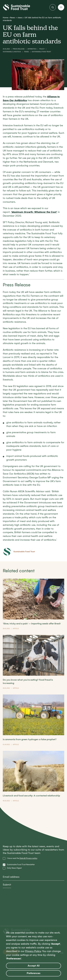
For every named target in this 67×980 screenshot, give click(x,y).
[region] (33, 953)
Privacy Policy (33, 951)
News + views (16, 18)
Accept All (34, 966)
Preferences (34, 973)
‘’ (34, 212)
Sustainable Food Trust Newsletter (21, 865)
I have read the (22, 858)
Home (5, 18)
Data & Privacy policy (28, 858)
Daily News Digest (14, 868)
